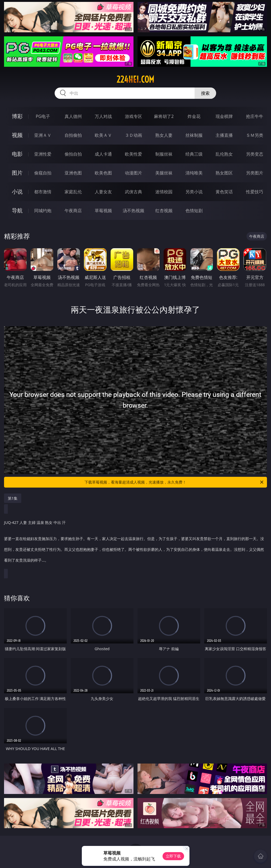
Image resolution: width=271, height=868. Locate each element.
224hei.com (135, 79)
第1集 (13, 498)
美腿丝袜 (164, 173)
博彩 (17, 116)
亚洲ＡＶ (43, 135)
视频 (17, 135)
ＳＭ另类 (255, 135)
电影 (17, 154)
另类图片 (255, 173)
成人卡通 (103, 154)
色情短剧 (194, 211)
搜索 (205, 93)
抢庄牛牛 (255, 116)
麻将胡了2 (164, 116)
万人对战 (103, 116)
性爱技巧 (255, 192)
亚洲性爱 (43, 154)
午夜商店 (73, 211)
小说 (17, 192)
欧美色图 (103, 173)
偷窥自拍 (43, 173)
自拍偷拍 (73, 135)
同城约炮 (43, 211)
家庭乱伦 (73, 192)
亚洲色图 (73, 173)
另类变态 (255, 154)
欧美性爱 (133, 154)
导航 (17, 210)
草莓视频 (103, 211)
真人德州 (73, 116)
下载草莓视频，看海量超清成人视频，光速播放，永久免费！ (174, 482)
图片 (17, 173)
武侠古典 (133, 192)
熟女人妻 (164, 135)
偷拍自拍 (73, 154)
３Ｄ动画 (133, 135)
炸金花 (194, 116)
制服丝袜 (164, 154)
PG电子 (43, 116)
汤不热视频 (133, 211)
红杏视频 (164, 211)
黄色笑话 (224, 192)
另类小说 (194, 192)
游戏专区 (133, 116)
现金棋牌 (224, 116)
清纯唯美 (194, 173)
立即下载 (173, 856)
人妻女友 (103, 192)
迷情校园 (164, 192)
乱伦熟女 (224, 154)
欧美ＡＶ (103, 135)
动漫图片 (133, 173)
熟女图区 (224, 173)
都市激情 (43, 192)
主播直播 (224, 135)
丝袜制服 (194, 135)
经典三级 (194, 154)
